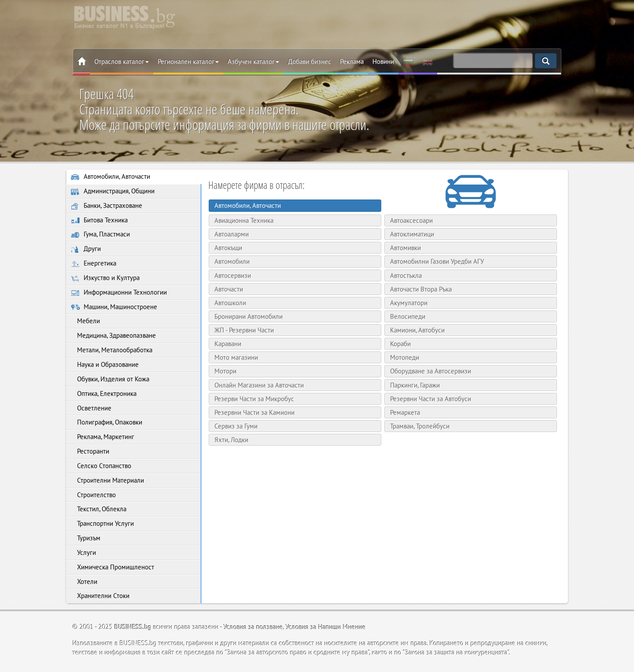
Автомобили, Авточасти (111, 177)
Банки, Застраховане (107, 206)
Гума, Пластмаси (100, 235)
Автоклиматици (412, 234)
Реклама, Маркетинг (103, 439)
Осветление (91, 410)
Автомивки (405, 248)
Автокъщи (228, 248)
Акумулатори (408, 303)
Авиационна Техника (243, 220)
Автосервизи (232, 275)
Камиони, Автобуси (417, 330)
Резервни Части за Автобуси (430, 399)
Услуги (83, 556)
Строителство (93, 498)
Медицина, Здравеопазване (113, 337)
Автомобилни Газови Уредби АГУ (437, 261)
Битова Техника (99, 220)
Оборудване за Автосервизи (430, 371)
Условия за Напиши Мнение (326, 631)
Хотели (84, 585)
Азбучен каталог (253, 61)
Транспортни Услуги (102, 527)
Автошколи (230, 303)
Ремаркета (405, 412)
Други (86, 250)
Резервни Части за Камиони (254, 412)
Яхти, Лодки (231, 440)
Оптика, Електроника (104, 396)
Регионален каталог (188, 61)
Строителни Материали (107, 483)
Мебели (85, 323)
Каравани (227, 344)
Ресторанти (90, 454)
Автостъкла (405, 275)
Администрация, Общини (113, 191)
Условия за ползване (253, 631)
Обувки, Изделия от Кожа (110, 381)
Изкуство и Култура (105, 279)
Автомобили (232, 261)
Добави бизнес (310, 61)
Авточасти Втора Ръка (420, 289)
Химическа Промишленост (112, 570)
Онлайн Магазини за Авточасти (259, 385)
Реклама (352, 61)
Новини (383, 61)
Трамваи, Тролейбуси (419, 426)
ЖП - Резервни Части (244, 330)
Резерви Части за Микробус (254, 399)
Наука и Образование (105, 367)
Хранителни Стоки (100, 600)
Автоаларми (231, 234)
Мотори (225, 371)
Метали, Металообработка (112, 352)
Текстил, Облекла (99, 512)
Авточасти (228, 289)
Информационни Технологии (119, 294)
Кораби (400, 344)
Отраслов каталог (122, 61)
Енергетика (94, 264)
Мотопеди (404, 357)
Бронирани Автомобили (248, 316)
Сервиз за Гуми (236, 426)
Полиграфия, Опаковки (107, 425)
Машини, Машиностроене (114, 308)
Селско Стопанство (101, 469)
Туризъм (86, 541)
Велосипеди (407, 316)
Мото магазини (236, 357)
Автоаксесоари (411, 220)
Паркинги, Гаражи (415, 385)
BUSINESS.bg (133, 631)
